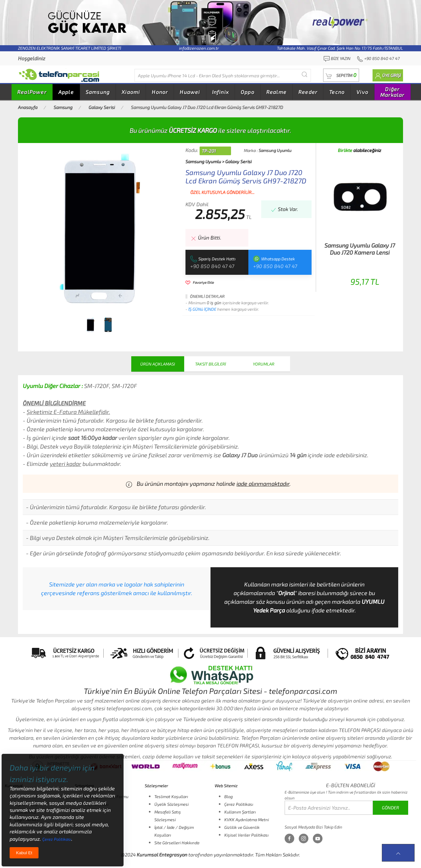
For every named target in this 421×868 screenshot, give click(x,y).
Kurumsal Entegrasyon (162, 855)
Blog (228, 796)
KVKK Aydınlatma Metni (247, 820)
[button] (341, 75)
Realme (276, 92)
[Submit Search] (305, 74)
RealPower (32, 92)
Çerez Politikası (239, 804)
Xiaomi (131, 92)
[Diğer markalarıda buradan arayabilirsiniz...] (223, 75)
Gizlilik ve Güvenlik (242, 827)
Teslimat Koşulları (171, 796)
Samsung (98, 92)
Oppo (248, 92)
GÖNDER (391, 808)
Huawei (190, 92)
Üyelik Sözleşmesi (172, 804)
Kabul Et (24, 853)
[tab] (90, 325)
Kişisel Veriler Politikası (246, 835)
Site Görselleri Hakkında (177, 843)
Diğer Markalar (392, 92)
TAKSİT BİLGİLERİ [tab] (210, 364)
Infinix (220, 92)
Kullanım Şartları (240, 812)
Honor (160, 92)
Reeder (308, 92)
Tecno (337, 92)
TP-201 (209, 151)
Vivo (362, 92)
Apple (66, 92)
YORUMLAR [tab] (264, 364)
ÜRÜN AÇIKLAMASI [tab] (158, 364)
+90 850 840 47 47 (212, 266)
